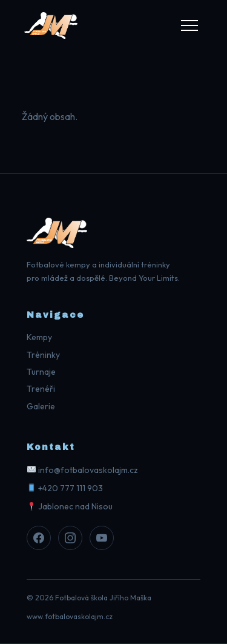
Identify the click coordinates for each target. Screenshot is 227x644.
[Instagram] (70, 538)
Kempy (39, 337)
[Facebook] (39, 538)
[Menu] (189, 25)
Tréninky (43, 355)
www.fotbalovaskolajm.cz (70, 616)
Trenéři (41, 389)
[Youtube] (102, 538)
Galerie (41, 406)
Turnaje (41, 372)
